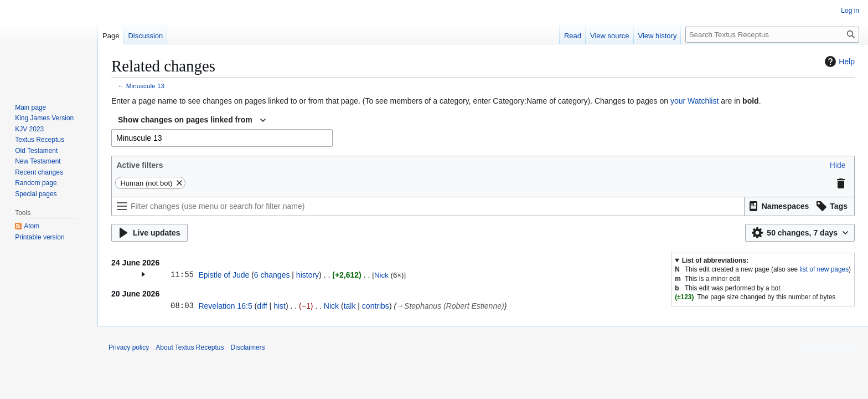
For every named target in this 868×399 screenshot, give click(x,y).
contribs (376, 306)
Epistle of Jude (224, 275)
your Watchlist (694, 101)
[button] (838, 165)
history (308, 275)
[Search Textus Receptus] (772, 35)
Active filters (139, 165)
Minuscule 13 (145, 86)
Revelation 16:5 (225, 306)
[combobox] (192, 120)
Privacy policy (129, 347)
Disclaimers (248, 347)
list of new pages (825, 269)
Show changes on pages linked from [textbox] (185, 120)
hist (280, 306)
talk (350, 306)
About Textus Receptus (190, 347)
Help (838, 62)
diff (262, 306)
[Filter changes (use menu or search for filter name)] (428, 206)
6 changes (272, 275)
